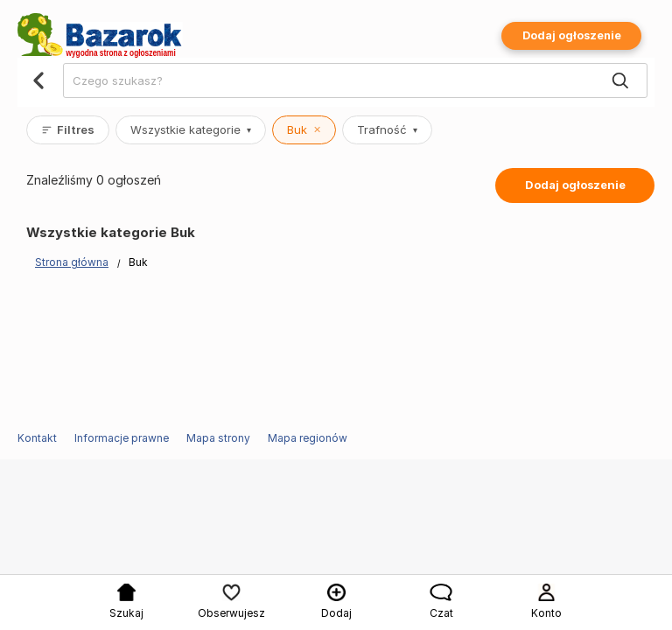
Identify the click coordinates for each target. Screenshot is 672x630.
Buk (304, 129)
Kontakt (37, 438)
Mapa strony (218, 438)
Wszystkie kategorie (191, 129)
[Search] (620, 81)
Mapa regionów (308, 438)
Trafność (387, 129)
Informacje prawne (122, 438)
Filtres (68, 129)
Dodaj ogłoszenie (572, 35)
